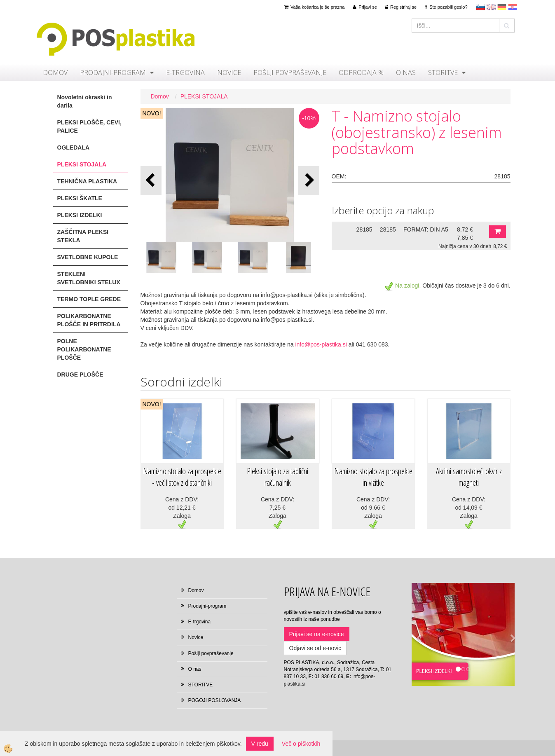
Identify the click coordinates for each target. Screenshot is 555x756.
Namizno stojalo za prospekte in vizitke (373, 477)
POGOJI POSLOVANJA (215, 700)
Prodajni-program (113, 73)
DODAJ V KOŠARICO (498, 232)
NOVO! (152, 113)
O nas (406, 73)
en (491, 7)
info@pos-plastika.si (321, 344)
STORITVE (443, 73)
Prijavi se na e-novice (317, 634)
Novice (229, 73)
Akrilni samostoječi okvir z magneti (469, 477)
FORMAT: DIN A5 (426, 229)
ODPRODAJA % (361, 73)
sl (480, 7)
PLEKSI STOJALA (204, 96)
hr (513, 7)
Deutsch (502, 7)
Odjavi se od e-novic (315, 648)
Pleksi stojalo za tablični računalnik (277, 477)
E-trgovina (185, 73)
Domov (55, 73)
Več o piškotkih (301, 744)
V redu (260, 744)
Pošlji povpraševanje (290, 73)
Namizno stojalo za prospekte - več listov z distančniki (182, 477)
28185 (364, 229)
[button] (309, 181)
